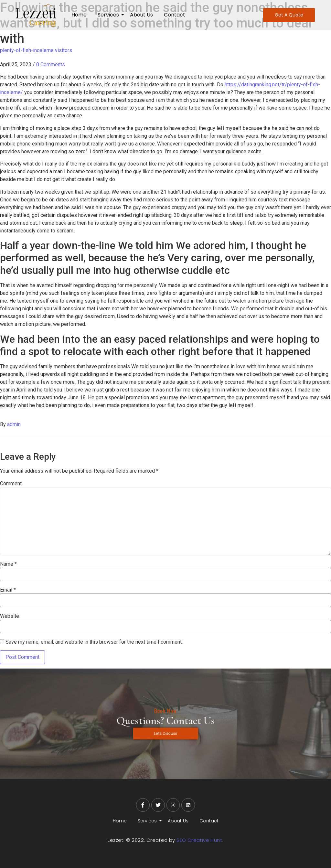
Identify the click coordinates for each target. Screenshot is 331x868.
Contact (175, 15)
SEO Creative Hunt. (200, 840)
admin (14, 424)
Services (109, 15)
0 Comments (51, 64)
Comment (11, 484)
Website (10, 616)
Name (8, 564)
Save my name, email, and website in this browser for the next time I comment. (94, 642)
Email (8, 590)
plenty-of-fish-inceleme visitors (36, 50)
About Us (141, 15)
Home (79, 15)
